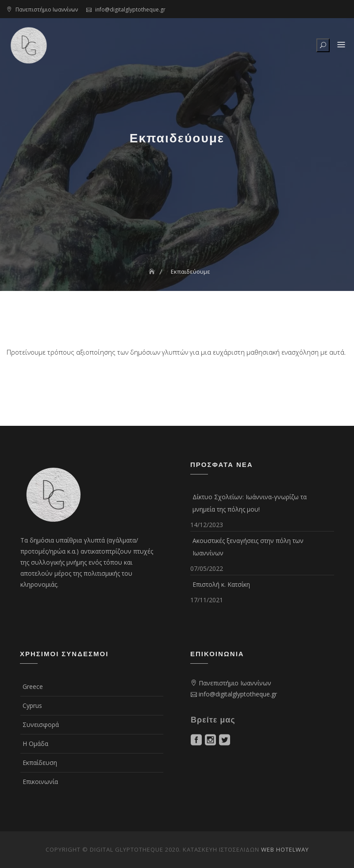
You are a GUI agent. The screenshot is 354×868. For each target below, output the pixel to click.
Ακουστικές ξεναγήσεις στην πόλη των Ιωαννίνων (248, 547)
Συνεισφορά (41, 725)
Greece (33, 686)
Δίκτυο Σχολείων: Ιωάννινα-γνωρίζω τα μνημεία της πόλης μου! (250, 503)
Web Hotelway (285, 849)
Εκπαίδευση (40, 763)
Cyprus (32, 705)
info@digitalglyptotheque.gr (130, 10)
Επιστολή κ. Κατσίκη (221, 584)
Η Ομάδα (35, 744)
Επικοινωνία (40, 782)
